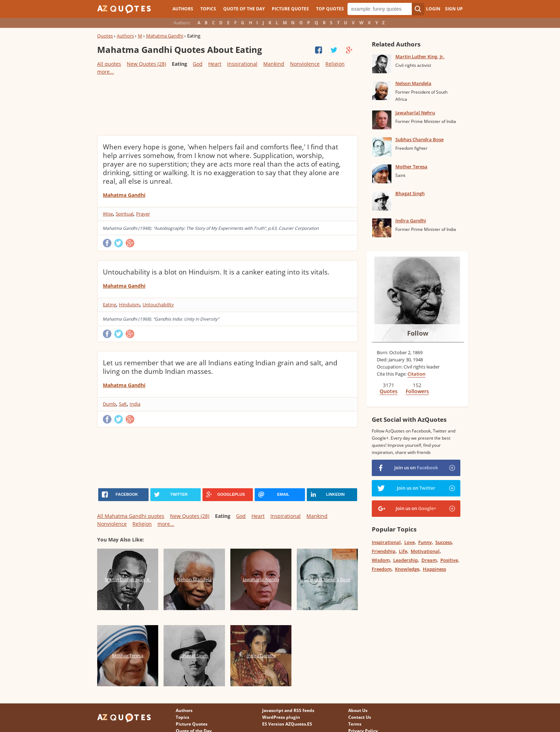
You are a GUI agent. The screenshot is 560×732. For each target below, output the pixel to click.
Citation (416, 374)
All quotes (109, 64)
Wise (108, 214)
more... (106, 72)
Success (444, 542)
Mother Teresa (411, 167)
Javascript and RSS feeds (288, 710)
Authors (183, 9)
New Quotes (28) (146, 64)
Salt (123, 404)
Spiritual (124, 214)
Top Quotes (330, 9)
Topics (208, 9)
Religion (335, 64)
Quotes (105, 36)
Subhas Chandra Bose (419, 139)
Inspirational (242, 64)
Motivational (425, 551)
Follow (418, 333)
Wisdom (381, 560)
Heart (215, 64)
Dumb (109, 404)
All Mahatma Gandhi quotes (131, 516)
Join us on (416, 468)
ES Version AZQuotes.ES (287, 724)
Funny (425, 542)
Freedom (382, 569)
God (198, 64)
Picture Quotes (290, 9)
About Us (358, 710)
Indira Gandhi (411, 221)
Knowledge (407, 569)
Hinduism (129, 305)
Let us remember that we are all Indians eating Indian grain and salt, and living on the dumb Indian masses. (220, 367)
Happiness (434, 569)
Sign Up (454, 9)
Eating (109, 305)
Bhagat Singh (410, 193)
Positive (449, 560)
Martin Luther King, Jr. (420, 56)
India (135, 404)
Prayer (143, 214)
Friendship (384, 551)
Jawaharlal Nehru (415, 113)
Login (433, 9)
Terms (355, 724)
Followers (417, 391)
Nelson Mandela (413, 83)
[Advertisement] (227, 105)
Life (403, 551)
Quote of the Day (244, 9)
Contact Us (360, 717)
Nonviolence (305, 64)
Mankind (274, 64)
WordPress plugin (281, 717)
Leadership (406, 560)
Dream (429, 560)
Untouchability (158, 305)
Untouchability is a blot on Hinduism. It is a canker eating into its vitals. (216, 272)
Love (409, 542)
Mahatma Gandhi (165, 36)
